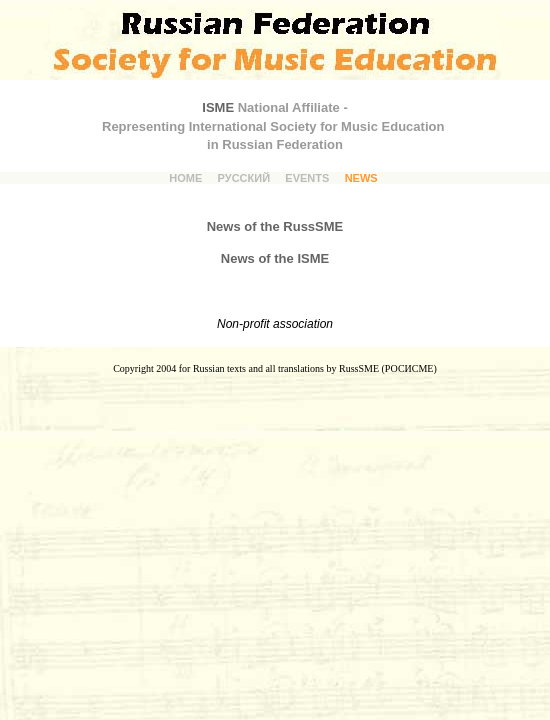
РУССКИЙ (244, 178)
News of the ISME (275, 258)
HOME (185, 178)
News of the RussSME (275, 226)
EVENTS (307, 178)
